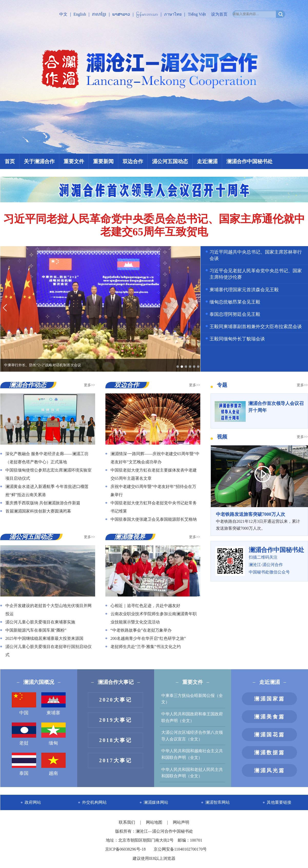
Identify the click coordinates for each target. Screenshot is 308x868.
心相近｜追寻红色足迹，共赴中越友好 (145, 606)
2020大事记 (116, 700)
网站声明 (181, 822)
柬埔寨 (53, 704)
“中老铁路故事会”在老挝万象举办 (141, 630)
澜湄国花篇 (270, 735)
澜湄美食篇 (270, 717)
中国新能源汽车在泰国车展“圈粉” (36, 630)
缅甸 (53, 734)
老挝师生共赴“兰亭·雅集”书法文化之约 (146, 647)
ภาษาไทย (173, 14)
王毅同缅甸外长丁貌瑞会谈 (237, 339)
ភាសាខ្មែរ (99, 14)
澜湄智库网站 (217, 802)
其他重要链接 (279, 802)
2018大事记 (116, 740)
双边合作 (133, 161)
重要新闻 (103, 161)
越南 (53, 764)
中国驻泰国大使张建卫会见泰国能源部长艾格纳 (154, 519)
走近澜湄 (207, 161)
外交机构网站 (94, 802)
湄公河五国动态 (170, 161)
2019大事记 (116, 720)
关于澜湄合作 (39, 161)
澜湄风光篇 (270, 770)
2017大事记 (116, 760)
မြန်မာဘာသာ (147, 14)
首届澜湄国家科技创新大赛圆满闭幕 (38, 511)
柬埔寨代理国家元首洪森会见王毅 (244, 290)
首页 (10, 161)
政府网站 (33, 802)
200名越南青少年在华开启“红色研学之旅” (148, 638)
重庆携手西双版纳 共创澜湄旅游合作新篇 (43, 503)
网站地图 (155, 822)
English (80, 14)
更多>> (90, 385)
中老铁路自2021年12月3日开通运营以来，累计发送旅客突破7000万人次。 (259, 521)
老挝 (24, 734)
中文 (63, 14)
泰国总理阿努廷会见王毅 (235, 314)
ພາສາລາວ (121, 14)
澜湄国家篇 (270, 699)
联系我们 (127, 822)
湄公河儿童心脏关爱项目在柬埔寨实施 (40, 622)
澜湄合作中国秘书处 (250, 161)
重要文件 (74, 161)
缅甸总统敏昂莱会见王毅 (235, 302)
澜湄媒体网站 (156, 802)
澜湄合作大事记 (116, 682)
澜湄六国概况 (39, 682)
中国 (24, 704)
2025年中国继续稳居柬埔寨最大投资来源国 (44, 638)
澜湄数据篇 (270, 752)
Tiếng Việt (197, 14)
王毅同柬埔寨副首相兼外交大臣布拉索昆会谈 (256, 327)
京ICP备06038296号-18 (125, 849)
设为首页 (219, 14)
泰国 (24, 764)
